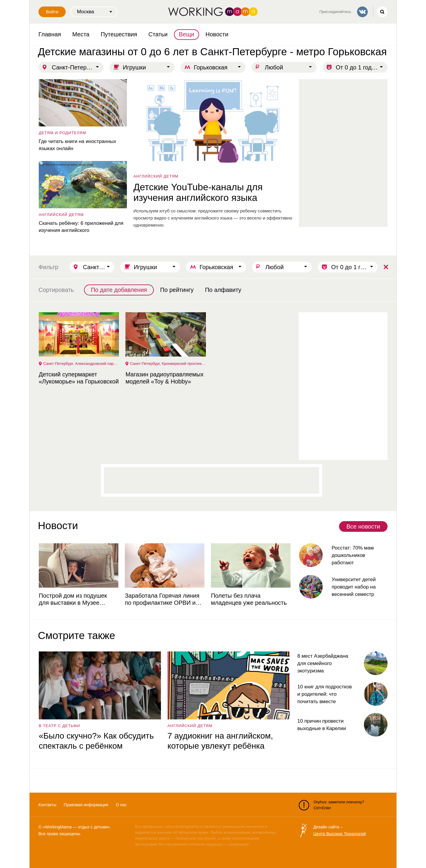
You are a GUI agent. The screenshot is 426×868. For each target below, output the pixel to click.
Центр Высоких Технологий (339, 834)
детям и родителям (62, 133)
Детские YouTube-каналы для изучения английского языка (198, 192)
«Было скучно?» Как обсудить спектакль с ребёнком (96, 741)
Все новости (363, 526)
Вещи (186, 34)
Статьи (158, 34)
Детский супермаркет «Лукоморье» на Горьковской (78, 378)
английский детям (156, 176)
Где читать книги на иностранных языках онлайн (77, 145)
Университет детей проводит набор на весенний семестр (353, 587)
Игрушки (134, 67)
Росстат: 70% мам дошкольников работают (352, 555)
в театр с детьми (59, 726)
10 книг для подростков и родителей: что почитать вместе (325, 694)
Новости (217, 34)
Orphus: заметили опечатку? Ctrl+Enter (331, 805)
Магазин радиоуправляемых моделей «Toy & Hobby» (164, 378)
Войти (52, 12)
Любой (274, 67)
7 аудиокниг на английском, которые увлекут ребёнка (220, 741)
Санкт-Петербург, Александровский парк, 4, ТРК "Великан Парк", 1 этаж (81, 364)
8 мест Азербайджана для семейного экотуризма (323, 663)
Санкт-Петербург (75, 67)
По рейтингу (177, 290)
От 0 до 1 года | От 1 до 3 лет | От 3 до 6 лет (362, 67)
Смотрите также (76, 635)
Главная (50, 34)
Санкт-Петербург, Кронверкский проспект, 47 (168, 364)
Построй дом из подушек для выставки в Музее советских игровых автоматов (78, 599)
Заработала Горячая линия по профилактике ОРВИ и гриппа (162, 599)
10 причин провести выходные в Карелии (322, 725)
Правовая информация (86, 805)
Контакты (47, 805)
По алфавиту (223, 290)
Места (81, 34)
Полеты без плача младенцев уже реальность (248, 599)
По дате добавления (119, 290)
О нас (121, 805)
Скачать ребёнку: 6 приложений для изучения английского (81, 227)
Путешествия (119, 34)
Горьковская (211, 67)
